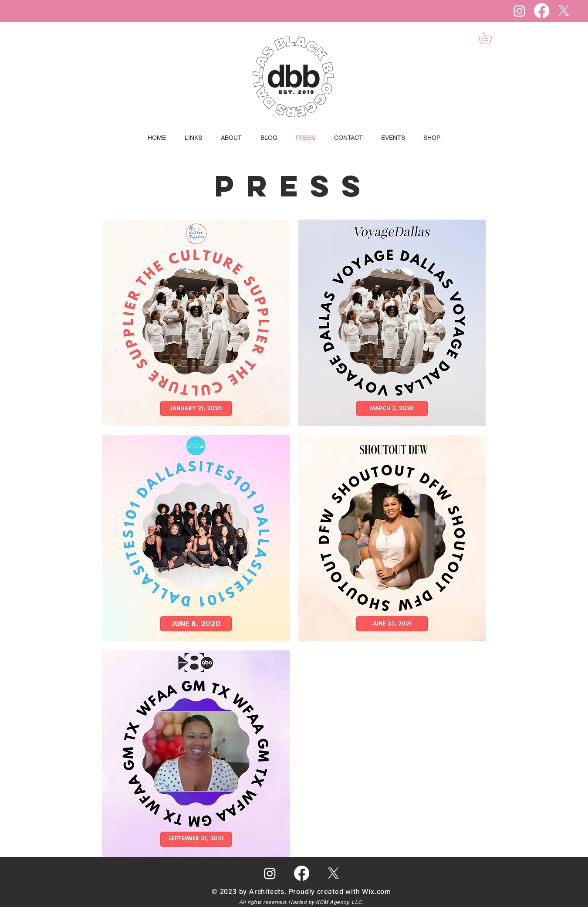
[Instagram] (519, 11)
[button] (491, 37)
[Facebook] (542, 11)
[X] (564, 11)
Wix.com (377, 892)
